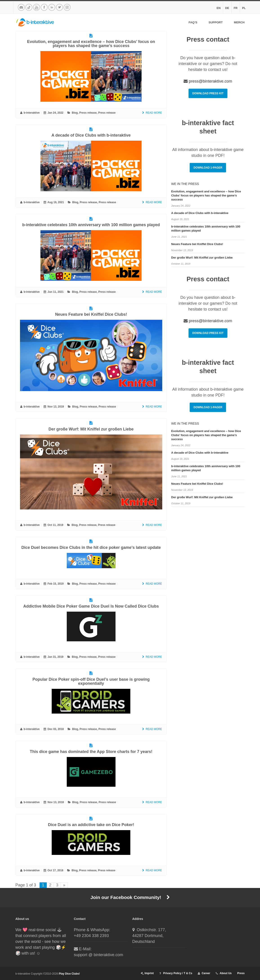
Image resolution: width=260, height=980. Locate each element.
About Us (226, 973)
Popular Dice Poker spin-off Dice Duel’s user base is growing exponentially (91, 681)
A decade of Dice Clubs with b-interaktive (91, 135)
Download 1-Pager (208, 168)
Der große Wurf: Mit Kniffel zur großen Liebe (91, 429)
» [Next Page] (64, 885)
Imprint (149, 973)
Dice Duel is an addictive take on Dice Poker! (91, 825)
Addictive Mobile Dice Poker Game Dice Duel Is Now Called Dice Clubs (91, 606)
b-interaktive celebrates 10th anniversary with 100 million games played (91, 225)
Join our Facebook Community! (130, 897)
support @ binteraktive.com (99, 955)
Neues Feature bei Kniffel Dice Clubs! (91, 314)
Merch (239, 23)
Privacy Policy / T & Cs (178, 973)
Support (216, 23)
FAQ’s (193, 23)
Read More (152, 113)
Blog (75, 113)
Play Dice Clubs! (69, 974)
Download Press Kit (208, 93)
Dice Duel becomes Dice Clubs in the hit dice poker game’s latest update (91, 547)
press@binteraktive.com (210, 81)
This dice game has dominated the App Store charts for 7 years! (91, 752)
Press (241, 973)
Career (206, 973)
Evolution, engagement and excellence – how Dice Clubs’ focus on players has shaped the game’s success (91, 44)
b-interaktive (32, 113)
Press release (88, 113)
